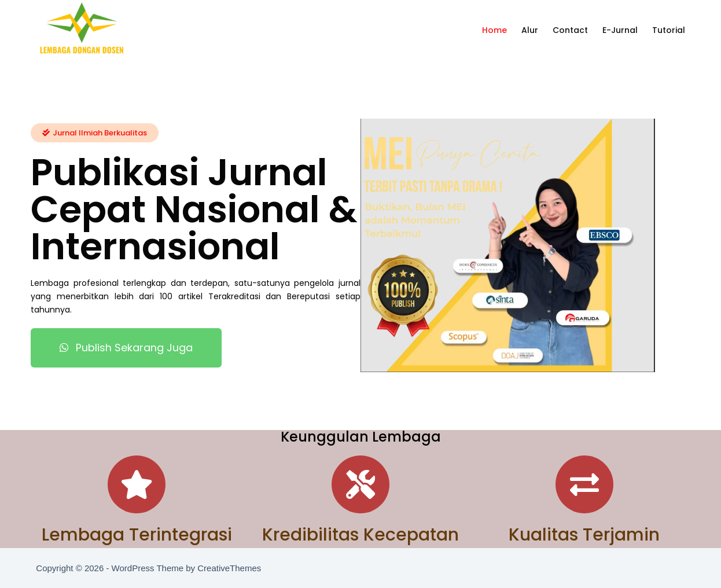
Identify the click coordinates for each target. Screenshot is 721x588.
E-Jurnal (620, 30)
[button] (95, 132)
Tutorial (669, 30)
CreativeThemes (229, 568)
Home (494, 30)
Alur (530, 30)
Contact (570, 30)
